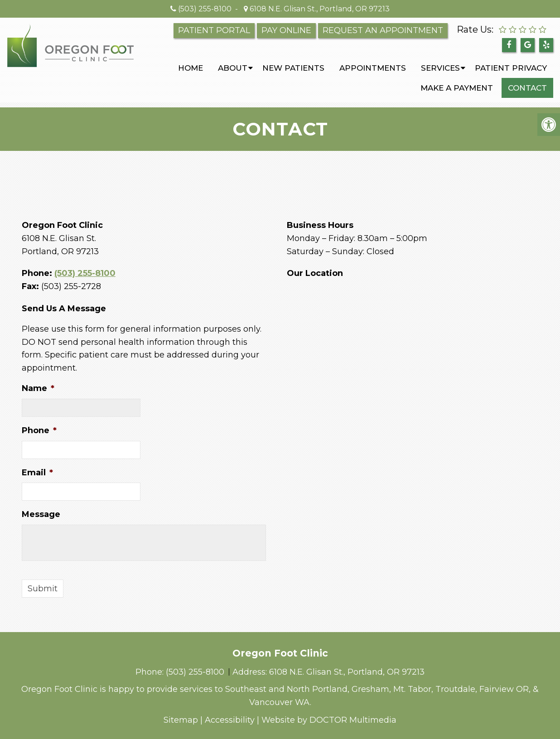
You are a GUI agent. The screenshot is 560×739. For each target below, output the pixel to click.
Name (38, 388)
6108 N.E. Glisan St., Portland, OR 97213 (319, 9)
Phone (39, 430)
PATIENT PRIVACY (511, 68)
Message (41, 514)
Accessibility (230, 720)
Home (191, 68)
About (233, 68)
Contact (527, 88)
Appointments (373, 68)
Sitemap (181, 720)
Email (37, 473)
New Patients (293, 68)
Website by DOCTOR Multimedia (329, 720)
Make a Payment (457, 88)
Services (440, 68)
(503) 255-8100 (205, 9)
